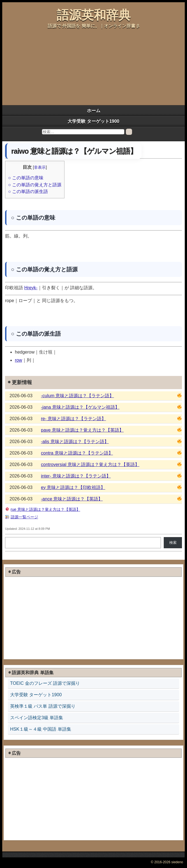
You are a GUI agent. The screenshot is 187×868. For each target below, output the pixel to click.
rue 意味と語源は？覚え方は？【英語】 (45, 509)
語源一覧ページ (24, 517)
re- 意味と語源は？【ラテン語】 (73, 419)
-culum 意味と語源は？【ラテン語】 (77, 396)
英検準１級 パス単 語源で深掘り (43, 706)
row (19, 360)
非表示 (40, 167)
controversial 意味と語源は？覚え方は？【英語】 (90, 464)
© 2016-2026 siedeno (167, 862)
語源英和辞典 (94, 15)
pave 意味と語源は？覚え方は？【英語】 (82, 430)
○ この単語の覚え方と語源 (35, 185)
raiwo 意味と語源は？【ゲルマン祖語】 (74, 151)
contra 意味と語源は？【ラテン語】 (77, 453)
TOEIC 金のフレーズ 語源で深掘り (45, 683)
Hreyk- (31, 288)
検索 (173, 543)
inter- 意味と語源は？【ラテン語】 (76, 476)
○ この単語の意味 (26, 178)
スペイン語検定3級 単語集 (37, 718)
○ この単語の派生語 (28, 191)
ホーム (94, 111)
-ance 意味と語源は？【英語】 (72, 499)
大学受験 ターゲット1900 (93, 121)
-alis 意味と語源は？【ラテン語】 (75, 442)
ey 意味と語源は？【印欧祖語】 (73, 487)
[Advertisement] (47, 67)
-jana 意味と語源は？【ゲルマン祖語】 (80, 407)
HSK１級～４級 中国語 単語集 (41, 729)
